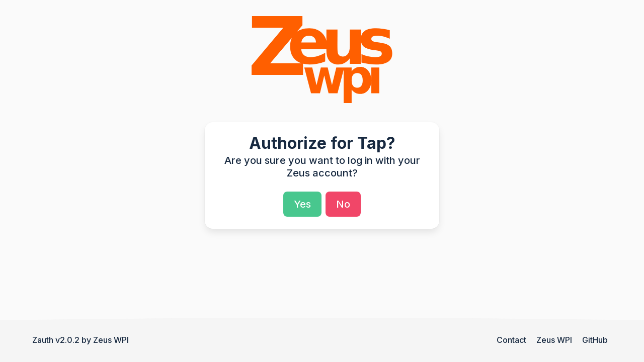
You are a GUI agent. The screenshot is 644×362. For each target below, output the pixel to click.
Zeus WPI (111, 340)
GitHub (595, 340)
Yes (302, 204)
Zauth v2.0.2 (56, 340)
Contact (511, 340)
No (343, 204)
